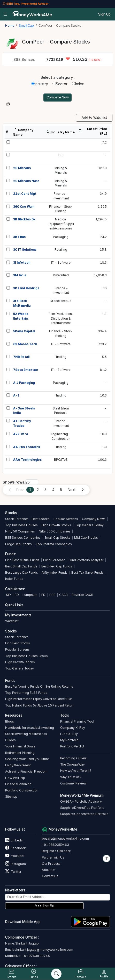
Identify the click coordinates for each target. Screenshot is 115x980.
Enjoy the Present (18, 765)
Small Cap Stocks (58, 538)
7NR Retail (21, 357)
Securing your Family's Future (27, 759)
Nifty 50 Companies (20, 531)
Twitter (13, 872)
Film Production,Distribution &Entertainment (61, 318)
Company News (94, 519)
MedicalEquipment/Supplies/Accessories (61, 224)
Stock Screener (17, 519)
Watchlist (12, 621)
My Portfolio (69, 740)
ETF (61, 155)
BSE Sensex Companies (23, 538)
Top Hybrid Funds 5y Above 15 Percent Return (40, 705)
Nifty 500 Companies (55, 531)
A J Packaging (24, 383)
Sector (60, 84)
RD (44, 595)
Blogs (9, 721)
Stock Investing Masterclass (26, 734)
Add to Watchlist (94, 117)
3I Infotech (22, 263)
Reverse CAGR (82, 595)
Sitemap (11, 797)
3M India (20, 275)
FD (17, 595)
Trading (61, 357)
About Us (49, 870)
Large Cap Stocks (18, 544)
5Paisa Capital (24, 331)
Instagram (16, 864)
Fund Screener (54, 560)
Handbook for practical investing (30, 728)
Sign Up (104, 14)
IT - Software (61, 263)
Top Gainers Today (89, 525)
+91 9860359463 (55, 845)
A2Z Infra (21, 434)
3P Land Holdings (26, 288)
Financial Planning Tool (77, 721)
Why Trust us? (71, 777)
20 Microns (22, 168)
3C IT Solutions (25, 250)
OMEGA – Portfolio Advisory (81, 801)
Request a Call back (56, 851)
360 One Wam (24, 207)
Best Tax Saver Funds (87, 572)
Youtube (14, 856)
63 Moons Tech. (25, 344)
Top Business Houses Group (26, 656)
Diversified (61, 275)
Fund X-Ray (69, 734)
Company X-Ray (73, 728)
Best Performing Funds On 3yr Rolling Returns (39, 686)
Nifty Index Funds (55, 572)
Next (72, 490)
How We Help (15, 778)
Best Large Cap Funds (21, 572)
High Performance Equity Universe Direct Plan (39, 699)
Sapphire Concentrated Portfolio (84, 814)
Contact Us (50, 876)
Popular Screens (66, 519)
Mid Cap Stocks (86, 538)
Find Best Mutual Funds (22, 560)
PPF (52, 595)
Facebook (16, 848)
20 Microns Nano (26, 181)
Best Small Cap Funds (21, 566)
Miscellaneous (61, 301)
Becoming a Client (74, 758)
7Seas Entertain (26, 370)
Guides (10, 740)
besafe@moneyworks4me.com (65, 838)
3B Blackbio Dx (24, 219)
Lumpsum (30, 595)
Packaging (61, 237)
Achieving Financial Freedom (26, 771)
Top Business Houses (21, 525)
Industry (40, 84)
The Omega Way (72, 764)
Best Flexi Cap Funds (57, 566)
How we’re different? (76, 771)
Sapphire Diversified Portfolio (82, 808)
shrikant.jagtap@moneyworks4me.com (44, 950)
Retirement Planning (20, 753)
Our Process (51, 864)
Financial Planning (18, 784)
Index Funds (14, 579)
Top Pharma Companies (54, 544)
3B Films (19, 237)
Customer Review (73, 783)
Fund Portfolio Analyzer (86, 560)
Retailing (61, 250)
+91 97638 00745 (36, 956)
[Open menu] (5, 14)
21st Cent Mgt (25, 194)
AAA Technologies (27, 460)
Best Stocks (41, 519)
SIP (8, 595)
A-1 (16, 395)
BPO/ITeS (61, 460)
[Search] (56, 974)
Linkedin (14, 840)
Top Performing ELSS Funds (26, 693)
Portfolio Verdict (72, 746)
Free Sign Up (44, 905)
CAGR (63, 595)
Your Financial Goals (20, 746)
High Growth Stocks (56, 525)
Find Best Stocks (18, 643)
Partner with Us (53, 857)
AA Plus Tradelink (27, 447)
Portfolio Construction (22, 790)
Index (78, 84)
